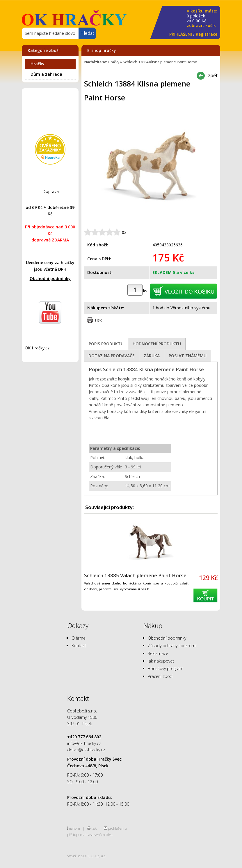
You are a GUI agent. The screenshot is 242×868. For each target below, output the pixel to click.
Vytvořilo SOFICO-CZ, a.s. (87, 856)
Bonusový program (166, 668)
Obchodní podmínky (50, 278)
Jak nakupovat (161, 661)
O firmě (79, 638)
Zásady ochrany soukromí (172, 646)
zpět (213, 75)
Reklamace (158, 653)
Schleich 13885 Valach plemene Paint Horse (135, 575)
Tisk (98, 320)
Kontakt (79, 646)
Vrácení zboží (160, 676)
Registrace (207, 34)
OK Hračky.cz (37, 348)
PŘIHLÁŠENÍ (181, 34)
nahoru (74, 828)
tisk (94, 828)
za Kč (202, 18)
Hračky (38, 64)
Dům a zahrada (46, 74)
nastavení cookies (99, 835)
